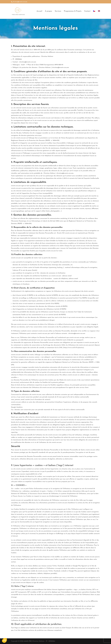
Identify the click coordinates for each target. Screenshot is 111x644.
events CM (28, 641)
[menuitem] (94, 15)
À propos (48, 11)
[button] (4, 640)
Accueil (39, 11)
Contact (87, 11)
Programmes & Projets (73, 11)
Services (58, 11)
